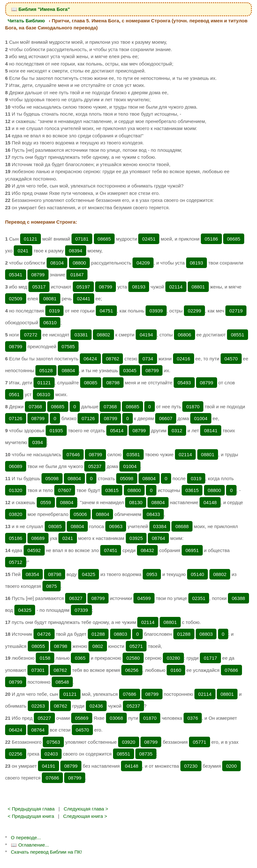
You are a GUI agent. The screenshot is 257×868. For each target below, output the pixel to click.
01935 (56, 430)
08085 (91, 383)
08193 (197, 263)
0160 (176, 670)
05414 (117, 430)
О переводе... (26, 837)
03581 (133, 454)
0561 (14, 394)
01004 (201, 418)
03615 (112, 490)
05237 (95, 466)
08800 (79, 263)
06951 (192, 550)
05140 (198, 574)
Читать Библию (26, 21)
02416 (184, 359)
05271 (136, 646)
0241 (23, 251)
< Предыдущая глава (31, 809)
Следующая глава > (86, 809)
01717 (210, 658)
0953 (152, 574)
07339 (81, 610)
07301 (38, 670)
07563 (53, 742)
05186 (211, 239)
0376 (193, 718)
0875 (52, 586)
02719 (236, 311)
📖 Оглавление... (30, 845)
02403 (51, 754)
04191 (49, 766)
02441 (84, 299)
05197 (83, 287)
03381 (81, 335)
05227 (44, 718)
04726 (44, 634)
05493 (184, 383)
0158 (45, 658)
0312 (177, 430)
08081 (50, 299)
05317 (39, 287)
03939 (156, 311)
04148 (210, 502)
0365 (80, 658)
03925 (136, 538)
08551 (238, 335)
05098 (52, 478)
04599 (144, 598)
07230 (191, 766)
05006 (80, 514)
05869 (82, 718)
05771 (200, 742)
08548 (62, 682)
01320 (16, 490)
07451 (111, 550)
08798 (113, 383)
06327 (76, 598)
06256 (132, 670)
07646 (73, 454)
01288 (98, 634)
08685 (104, 239)
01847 (77, 275)
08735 (146, 754)
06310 (50, 323)
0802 (98, 646)
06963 (116, 526)
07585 (68, 346)
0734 (148, 359)
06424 (90, 359)
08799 (38, 275)
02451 (149, 239)
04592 (34, 550)
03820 (16, 514)
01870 (193, 407)
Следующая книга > (85, 816)
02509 (16, 299)
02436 (96, 706)
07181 (82, 239)
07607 (65, 490)
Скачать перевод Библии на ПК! (46, 852)
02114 (176, 287)
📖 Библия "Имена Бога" (41, 9)
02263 (38, 706)
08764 (158, 538)
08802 (103, 335)
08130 (136, 502)
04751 (106, 311)
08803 (121, 634)
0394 (38, 442)
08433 (153, 514)
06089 (16, 466)
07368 (35, 407)
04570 (231, 359)
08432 (147, 550)
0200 (231, 766)
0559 (46, 502)
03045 (130, 370)
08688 (182, 526)
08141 (211, 430)
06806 (185, 335)
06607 (166, 418)
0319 (54, 311)
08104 (57, 263)
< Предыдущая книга (31, 816)
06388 (238, 598)
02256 (16, 754)
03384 (160, 526)
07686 (231, 670)
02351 (199, 598)
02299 (194, 311)
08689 (38, 538)
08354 (33, 574)
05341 (16, 275)
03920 (129, 742)
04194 (146, 335)
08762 (113, 359)
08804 (68, 370)
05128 (46, 370)
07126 (16, 418)
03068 (117, 718)
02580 (133, 658)
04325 (89, 574)
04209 (143, 263)
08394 (76, 251)
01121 (31, 239)
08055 (38, 646)
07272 (31, 335)
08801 (198, 287)
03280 (173, 658)
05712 (16, 562)
